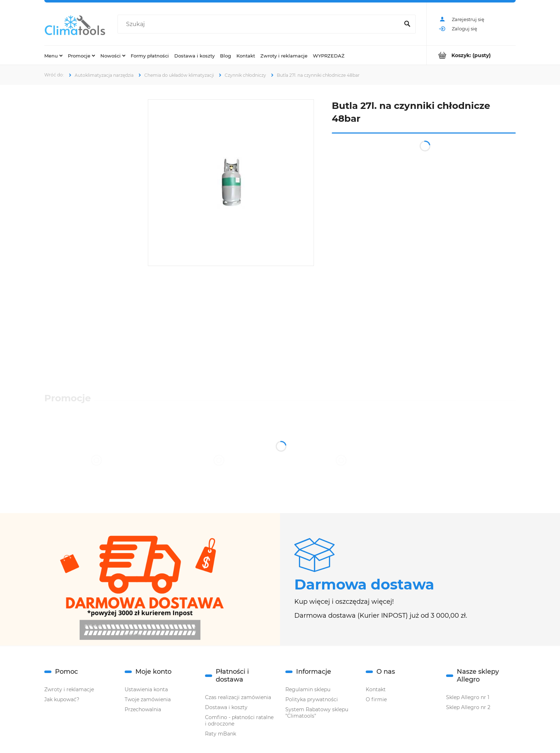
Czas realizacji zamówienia (238, 697)
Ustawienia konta (146, 689)
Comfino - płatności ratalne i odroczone (239, 721)
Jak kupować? (62, 699)
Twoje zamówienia (148, 699)
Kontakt (376, 689)
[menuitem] (53, 55)
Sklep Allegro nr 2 (468, 707)
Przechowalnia (143, 709)
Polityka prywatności (312, 699)
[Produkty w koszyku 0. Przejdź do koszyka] (471, 55)
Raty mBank (221, 734)
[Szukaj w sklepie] (260, 24)
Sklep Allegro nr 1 (468, 697)
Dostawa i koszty (226, 707)
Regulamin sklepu (308, 689)
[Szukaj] (407, 24)
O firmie (376, 699)
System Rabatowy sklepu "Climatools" (317, 713)
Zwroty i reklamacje (69, 689)
